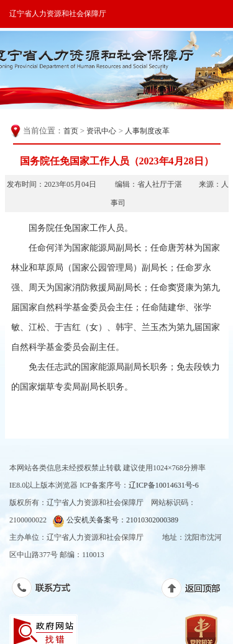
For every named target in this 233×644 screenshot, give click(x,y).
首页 (71, 131)
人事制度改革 (147, 131)
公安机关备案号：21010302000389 (115, 521)
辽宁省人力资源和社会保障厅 (58, 14)
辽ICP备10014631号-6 (164, 485)
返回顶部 (197, 591)
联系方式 (48, 590)
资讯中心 (101, 131)
